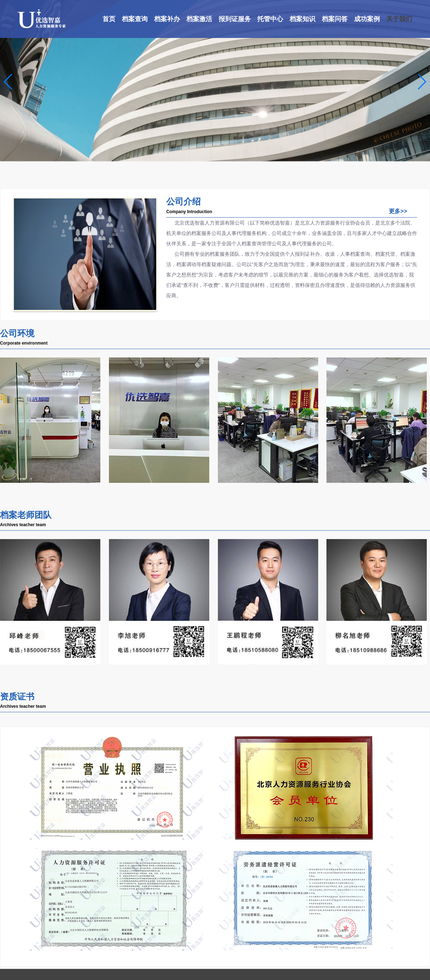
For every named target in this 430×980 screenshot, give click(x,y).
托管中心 (270, 19)
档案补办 (167, 19)
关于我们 (399, 19)
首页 (109, 19)
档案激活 (199, 19)
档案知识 (302, 19)
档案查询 (135, 19)
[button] (8, 82)
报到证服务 (235, 19)
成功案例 (367, 19)
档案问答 (335, 19)
